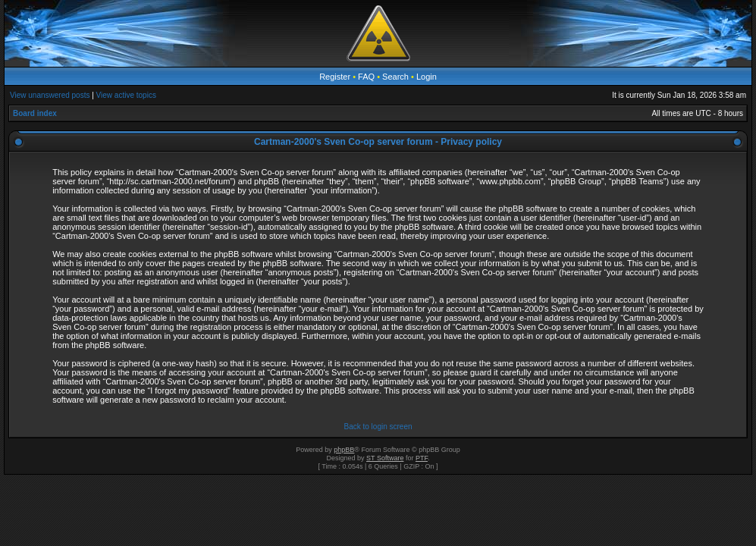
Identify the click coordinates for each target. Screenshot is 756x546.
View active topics (126, 95)
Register (335, 77)
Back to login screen (378, 427)
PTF (422, 458)
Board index (35, 113)
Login (427, 77)
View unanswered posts (50, 95)
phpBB (344, 450)
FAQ (366, 77)
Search (395, 77)
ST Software (385, 458)
